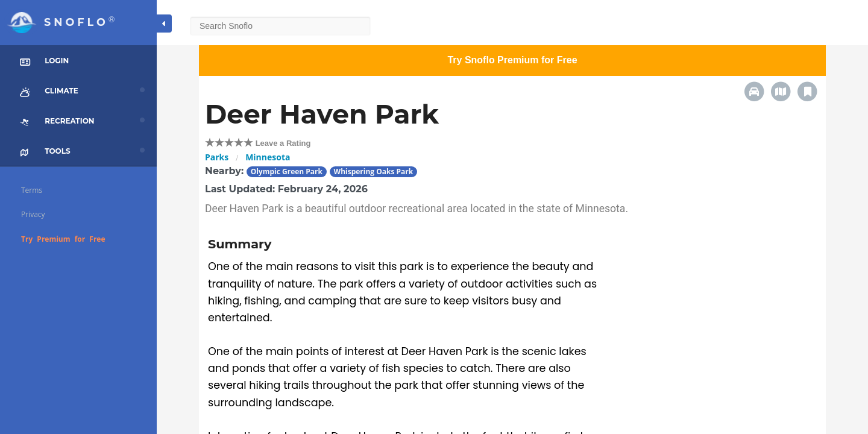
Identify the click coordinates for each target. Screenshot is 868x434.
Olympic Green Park (287, 171)
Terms (32, 190)
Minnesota (268, 157)
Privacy (33, 214)
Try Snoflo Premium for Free (512, 60)
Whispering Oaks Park (374, 171)
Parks (217, 157)
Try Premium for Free (63, 239)
